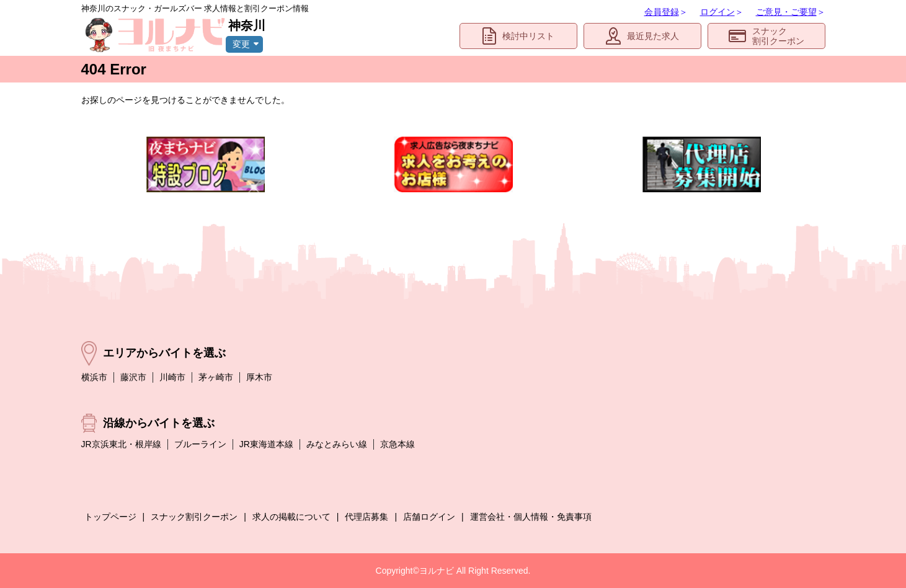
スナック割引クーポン (766, 36)
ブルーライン (200, 444)
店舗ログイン (429, 517)
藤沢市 (133, 377)
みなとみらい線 (337, 444)
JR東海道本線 (266, 444)
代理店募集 (366, 517)
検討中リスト (518, 36)
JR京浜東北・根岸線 (121, 444)
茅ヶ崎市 (216, 377)
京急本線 (397, 444)
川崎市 (172, 377)
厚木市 (259, 377)
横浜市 (94, 377)
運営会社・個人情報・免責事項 (531, 517)
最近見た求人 (642, 36)
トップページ (110, 517)
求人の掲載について (291, 517)
